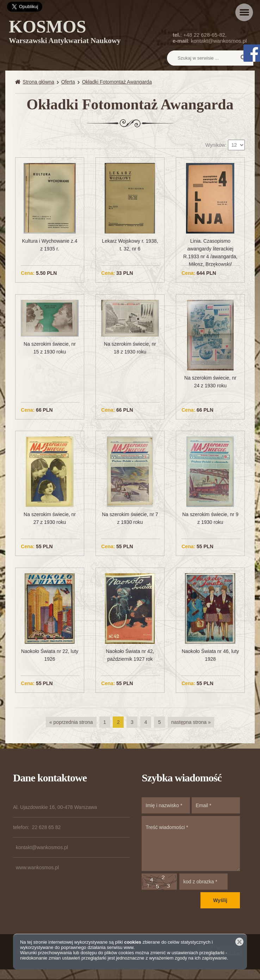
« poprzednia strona (71, 722)
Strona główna (38, 82)
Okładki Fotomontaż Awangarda (117, 82)
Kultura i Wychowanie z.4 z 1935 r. (49, 245)
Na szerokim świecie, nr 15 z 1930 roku (50, 348)
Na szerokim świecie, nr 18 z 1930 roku (130, 348)
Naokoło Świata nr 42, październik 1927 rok (130, 655)
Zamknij (239, 942)
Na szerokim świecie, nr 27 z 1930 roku (50, 518)
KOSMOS (65, 33)
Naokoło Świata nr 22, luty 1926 (50, 655)
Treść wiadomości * (191, 843)
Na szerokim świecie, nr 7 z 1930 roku (130, 518)
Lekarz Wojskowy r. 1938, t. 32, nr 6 (130, 245)
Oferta (68, 82)
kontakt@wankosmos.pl (219, 41)
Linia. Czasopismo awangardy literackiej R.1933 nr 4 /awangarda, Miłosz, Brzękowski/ (210, 253)
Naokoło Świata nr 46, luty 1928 (211, 655)
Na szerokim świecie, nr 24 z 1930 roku (210, 382)
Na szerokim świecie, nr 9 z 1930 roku (210, 518)
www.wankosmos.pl (37, 867)
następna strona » (191, 722)
